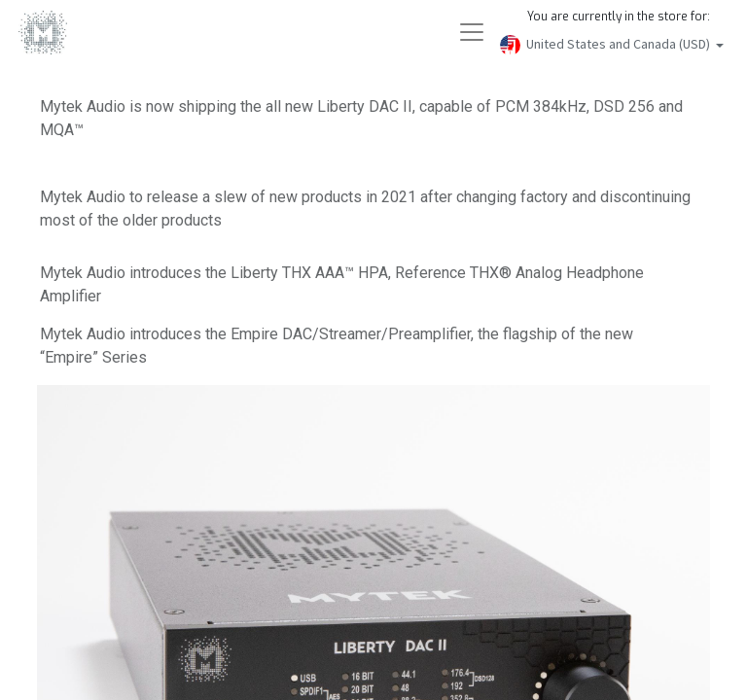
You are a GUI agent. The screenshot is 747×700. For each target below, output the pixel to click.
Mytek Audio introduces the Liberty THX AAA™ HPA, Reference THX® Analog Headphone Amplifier (356, 284)
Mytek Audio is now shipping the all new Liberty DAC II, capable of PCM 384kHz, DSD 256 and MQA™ (362, 118)
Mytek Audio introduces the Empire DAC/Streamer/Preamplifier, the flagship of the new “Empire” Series (351, 346)
